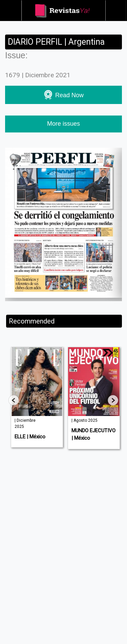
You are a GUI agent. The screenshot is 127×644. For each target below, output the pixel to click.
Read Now (63, 95)
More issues (63, 124)
